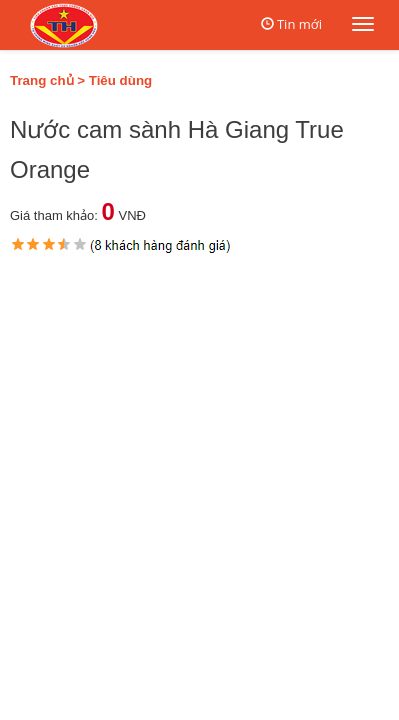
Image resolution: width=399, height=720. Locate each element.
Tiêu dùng (120, 80)
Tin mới (299, 24)
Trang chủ (42, 80)
